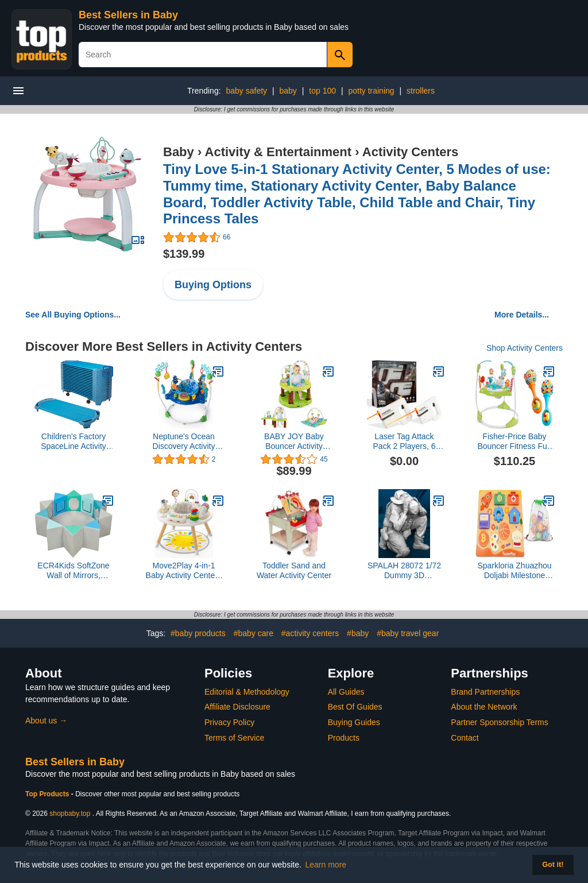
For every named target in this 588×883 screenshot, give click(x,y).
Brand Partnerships (485, 692)
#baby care (254, 633)
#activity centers (310, 633)
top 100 (322, 91)
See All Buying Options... (73, 315)
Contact (465, 738)
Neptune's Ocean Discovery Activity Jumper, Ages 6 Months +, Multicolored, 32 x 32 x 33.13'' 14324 (183, 441)
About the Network (484, 707)
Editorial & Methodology (247, 692)
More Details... (522, 315)
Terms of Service (234, 738)
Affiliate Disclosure (237, 707)
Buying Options (213, 285)
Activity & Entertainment (278, 152)
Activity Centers (411, 152)
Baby (179, 152)
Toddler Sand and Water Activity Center (294, 570)
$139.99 (184, 254)
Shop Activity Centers (525, 348)
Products (344, 738)
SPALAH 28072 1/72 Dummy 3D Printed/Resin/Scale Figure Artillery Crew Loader (404, 571)
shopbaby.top (70, 814)
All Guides (346, 692)
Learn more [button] (326, 865)
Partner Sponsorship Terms (499, 722)
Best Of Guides (355, 707)
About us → (46, 721)
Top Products (48, 794)
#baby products (198, 633)
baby (288, 91)
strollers (421, 91)
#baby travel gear (408, 633)
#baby (358, 633)
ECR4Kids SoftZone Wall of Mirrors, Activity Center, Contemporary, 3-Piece (73, 571)
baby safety (246, 91)
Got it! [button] (553, 865)
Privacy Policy (229, 722)
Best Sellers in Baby (128, 15)
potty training (371, 91)
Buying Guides (354, 722)
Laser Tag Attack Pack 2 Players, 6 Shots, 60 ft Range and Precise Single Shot (405, 441)
